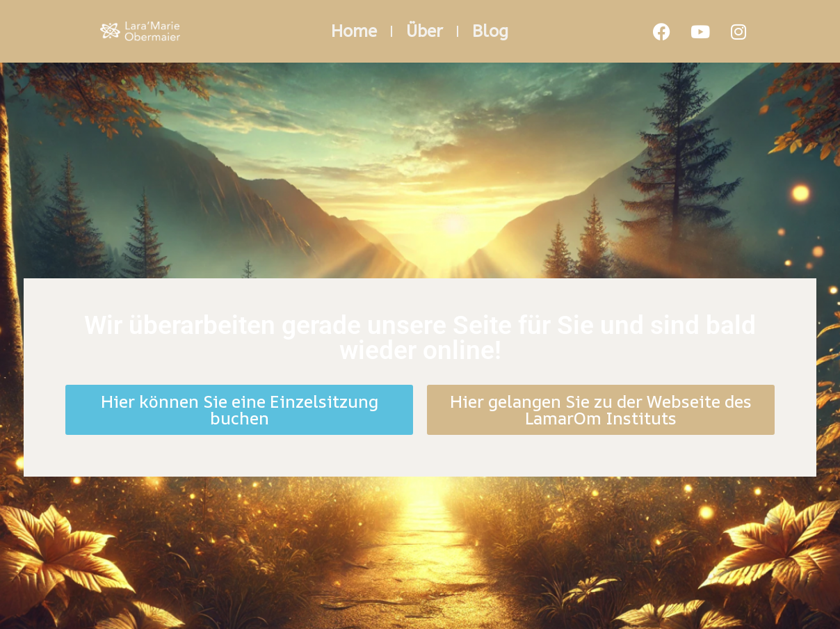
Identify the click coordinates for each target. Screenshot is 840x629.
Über (425, 31)
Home (354, 31)
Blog (490, 31)
